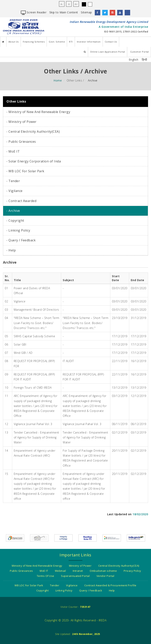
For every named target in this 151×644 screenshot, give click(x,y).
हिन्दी (145, 60)
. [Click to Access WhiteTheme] (90, 4)
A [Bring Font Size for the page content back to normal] (69, 4)
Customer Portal (140, 52)
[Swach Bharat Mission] (39, 538)
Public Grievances (21, 571)
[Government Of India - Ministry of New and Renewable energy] (112, 538)
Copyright (43, 590)
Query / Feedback (91, 590)
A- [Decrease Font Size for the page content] (62, 4)
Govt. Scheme (57, 42)
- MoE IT (13, 151)
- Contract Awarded (21, 201)
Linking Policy (64, 590)
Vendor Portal (105, 576)
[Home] (3, 42)
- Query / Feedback (21, 240)
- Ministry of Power (21, 122)
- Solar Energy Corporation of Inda (34, 161)
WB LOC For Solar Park (29, 585)
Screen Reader (34, 12)
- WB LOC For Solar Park (25, 171)
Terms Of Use (46, 576)
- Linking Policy (18, 230)
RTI (71, 42)
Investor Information (89, 42)
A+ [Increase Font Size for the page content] (76, 4)
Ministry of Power (80, 566)
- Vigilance (14, 191)
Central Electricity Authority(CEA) (119, 566)
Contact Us (111, 42)
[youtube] (120, 13)
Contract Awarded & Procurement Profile (110, 585)
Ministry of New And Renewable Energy (37, 566)
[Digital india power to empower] (15, 538)
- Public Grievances (21, 142)
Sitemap (86, 12)
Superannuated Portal (75, 576)
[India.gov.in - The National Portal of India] (136, 538)
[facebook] (98, 13)
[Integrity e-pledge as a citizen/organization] (63, 538)
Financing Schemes (34, 42)
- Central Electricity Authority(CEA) (33, 132)
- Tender (13, 181)
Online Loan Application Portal (108, 52)
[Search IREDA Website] (85, 52)
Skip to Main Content (64, 12)
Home (58, 80)
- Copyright (15, 221)
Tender (55, 585)
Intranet (78, 571)
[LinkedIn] (127, 13)
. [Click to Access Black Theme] (84, 4)
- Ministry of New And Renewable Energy (38, 112)
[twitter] (105, 13)
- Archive (13, 211)
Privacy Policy (132, 571)
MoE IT (44, 571)
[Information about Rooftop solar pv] (88, 538)
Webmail (60, 571)
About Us (14, 42)
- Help (11, 250)
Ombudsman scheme (103, 571)
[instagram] (112, 13)
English (134, 60)
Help (112, 590)
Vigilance (72, 585)
